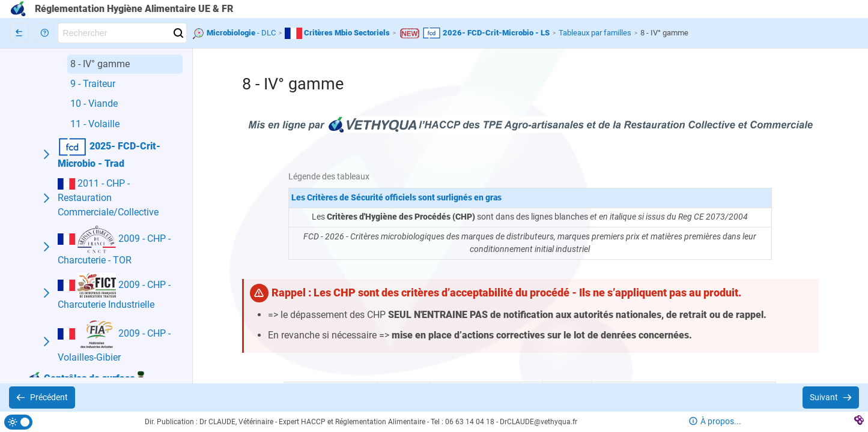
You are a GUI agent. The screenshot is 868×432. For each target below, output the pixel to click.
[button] (44, 33)
